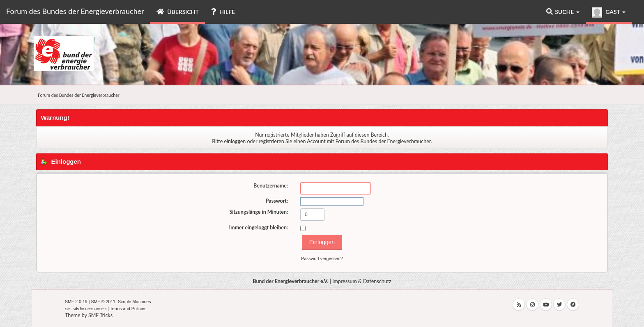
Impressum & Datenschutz (362, 281)
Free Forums (96, 309)
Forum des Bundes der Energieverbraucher (75, 11)
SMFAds (72, 309)
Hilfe (223, 12)
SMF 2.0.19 (76, 302)
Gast (609, 13)
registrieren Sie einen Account (292, 141)
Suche (563, 12)
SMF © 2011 (103, 302)
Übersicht (178, 12)
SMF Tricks (100, 315)
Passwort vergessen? (322, 258)
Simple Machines (135, 302)
